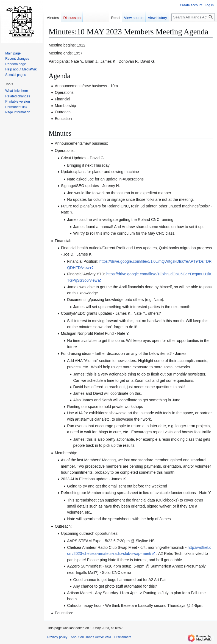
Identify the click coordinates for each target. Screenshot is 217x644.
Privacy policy (57, 637)
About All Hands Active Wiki (91, 637)
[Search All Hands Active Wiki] (193, 17)
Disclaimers (123, 637)
